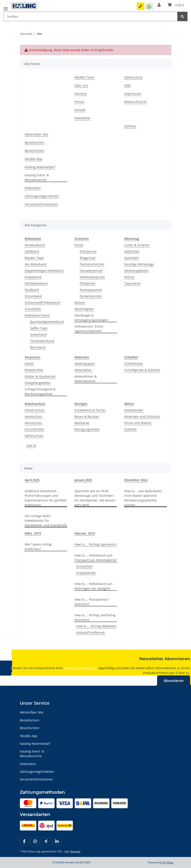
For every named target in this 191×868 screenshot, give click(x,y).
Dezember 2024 (136, 480)
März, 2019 (33, 533)
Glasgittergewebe (38, 383)
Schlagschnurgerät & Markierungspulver (40, 391)
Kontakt (80, 110)
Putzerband (33, 296)
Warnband (38, 347)
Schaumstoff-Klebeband (42, 303)
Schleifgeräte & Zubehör (142, 370)
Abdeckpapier (85, 364)
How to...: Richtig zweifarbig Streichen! (95, 617)
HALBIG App (33, 159)
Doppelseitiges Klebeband (44, 271)
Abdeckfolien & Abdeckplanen (86, 379)
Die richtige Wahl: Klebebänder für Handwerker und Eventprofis (46, 521)
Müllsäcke (82, 423)
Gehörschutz (34, 436)
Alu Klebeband (36, 264)
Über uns (81, 85)
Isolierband (38, 334)
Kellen (29, 364)
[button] (159, 5)
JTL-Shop (168, 862)
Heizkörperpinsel (92, 277)
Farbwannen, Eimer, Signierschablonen (89, 329)
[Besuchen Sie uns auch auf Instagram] (35, 841)
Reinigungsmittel (87, 429)
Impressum (133, 94)
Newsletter (83, 118)
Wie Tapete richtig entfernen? (38, 547)
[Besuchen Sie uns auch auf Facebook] (24, 841)
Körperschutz (35, 410)
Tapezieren (133, 283)
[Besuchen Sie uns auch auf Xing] (46, 841)
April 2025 (32, 480)
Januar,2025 (83, 480)
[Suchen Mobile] (91, 16)
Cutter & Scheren (137, 245)
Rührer (129, 277)
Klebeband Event (37, 315)
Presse (79, 102)
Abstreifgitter (84, 309)
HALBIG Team (84, 77)
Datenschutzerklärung (81, 668)
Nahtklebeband (36, 283)
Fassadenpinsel (91, 271)
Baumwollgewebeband (47, 322)
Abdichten (132, 251)
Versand (75, 851)
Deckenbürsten (91, 296)
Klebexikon (33, 188)
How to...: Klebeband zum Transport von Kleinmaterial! (96, 558)
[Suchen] (182, 16)
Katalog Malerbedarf (40, 167)
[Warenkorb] (176, 5)
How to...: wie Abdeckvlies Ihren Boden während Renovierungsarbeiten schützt (143, 498)
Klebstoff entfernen (91, 632)
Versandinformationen (41, 204)
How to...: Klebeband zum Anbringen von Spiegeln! (93, 586)
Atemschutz (33, 423)
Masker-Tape (34, 258)
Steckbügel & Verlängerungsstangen (91, 318)
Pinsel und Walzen (138, 423)
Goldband (32, 251)
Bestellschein (34, 142)
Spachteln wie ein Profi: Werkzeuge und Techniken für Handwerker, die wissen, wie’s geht (95, 498)
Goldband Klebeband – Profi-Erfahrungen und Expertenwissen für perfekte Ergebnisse (46, 498)
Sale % (31, 446)
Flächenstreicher (92, 264)
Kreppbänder (86, 573)
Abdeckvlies (83, 370)
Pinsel (79, 245)
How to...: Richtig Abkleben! (96, 626)
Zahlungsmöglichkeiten (42, 196)
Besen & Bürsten (87, 416)
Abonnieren (174, 681)
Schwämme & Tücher (90, 410)
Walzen (80, 303)
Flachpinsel (88, 251)
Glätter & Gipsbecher (40, 376)
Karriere (81, 94)
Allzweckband (35, 245)
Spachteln (132, 258)
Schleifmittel (134, 364)
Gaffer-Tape (39, 328)
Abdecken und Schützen (142, 416)
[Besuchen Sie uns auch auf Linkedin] (57, 841)
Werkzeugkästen (136, 271)
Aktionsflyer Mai (36, 134)
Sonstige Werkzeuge (139, 264)
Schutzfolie (33, 309)
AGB (127, 85)
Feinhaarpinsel (91, 290)
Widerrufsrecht (135, 102)
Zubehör (131, 429)
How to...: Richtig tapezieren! (96, 544)
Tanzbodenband (42, 341)
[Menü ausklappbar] (6, 7)
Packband (32, 290)
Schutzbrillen (34, 429)
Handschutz (33, 416)
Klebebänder (134, 410)
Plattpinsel (88, 283)
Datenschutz (134, 77)
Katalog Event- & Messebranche (37, 177)
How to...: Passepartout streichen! (91, 602)
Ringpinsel (88, 258)
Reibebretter (34, 370)
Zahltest (130, 126)
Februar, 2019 (85, 533)
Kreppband (33, 277)
